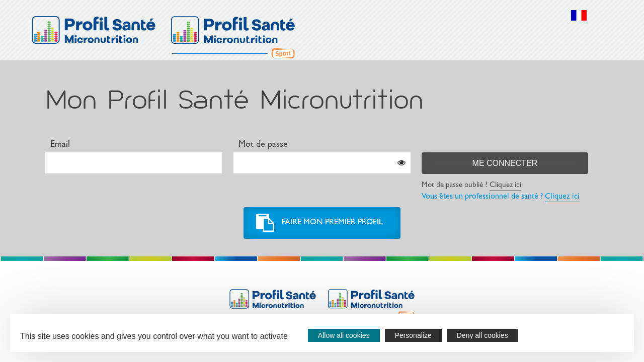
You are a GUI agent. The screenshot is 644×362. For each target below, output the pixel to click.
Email (60, 145)
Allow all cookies (344, 335)
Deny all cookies (482, 335)
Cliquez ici (505, 186)
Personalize (413, 335)
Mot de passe (263, 145)
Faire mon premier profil (332, 223)
